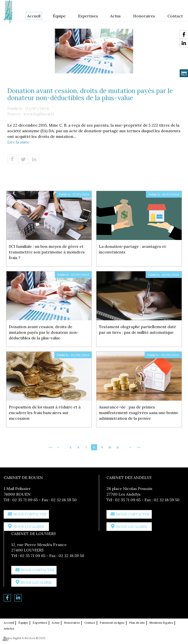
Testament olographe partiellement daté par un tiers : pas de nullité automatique (137, 329)
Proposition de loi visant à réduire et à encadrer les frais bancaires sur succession (45, 413)
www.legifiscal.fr (39, 114)
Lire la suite (18, 142)
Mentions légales (161, 623)
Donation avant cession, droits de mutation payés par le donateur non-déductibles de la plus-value (44, 332)
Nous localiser (29, 527)
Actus (115, 16)
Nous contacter (30, 514)
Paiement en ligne (112, 623)
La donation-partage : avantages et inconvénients (132, 249)
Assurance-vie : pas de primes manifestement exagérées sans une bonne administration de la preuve (139, 413)
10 (110, 447)
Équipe (59, 16)
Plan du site (137, 623)
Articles (9, 628)
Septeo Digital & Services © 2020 (24, 638)
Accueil (34, 16)
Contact (175, 16)
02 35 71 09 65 (25, 500)
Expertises (88, 16)
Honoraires (144, 16)
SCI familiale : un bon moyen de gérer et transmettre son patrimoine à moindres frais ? (47, 252)
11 (117, 447)
